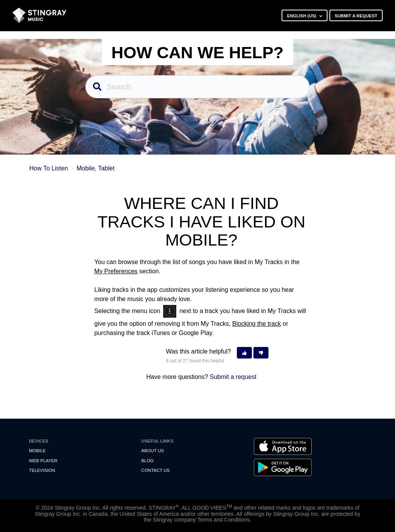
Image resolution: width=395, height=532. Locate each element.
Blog (147, 461)
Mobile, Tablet (95, 168)
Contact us (155, 470)
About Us (153, 451)
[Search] (198, 87)
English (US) (302, 16)
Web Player (43, 461)
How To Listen (49, 168)
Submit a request (356, 16)
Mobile (37, 451)
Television (42, 470)
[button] (244, 353)
